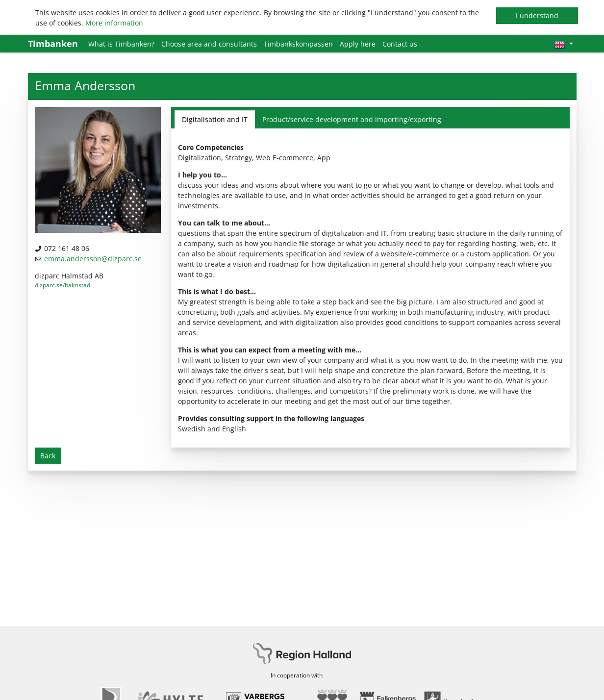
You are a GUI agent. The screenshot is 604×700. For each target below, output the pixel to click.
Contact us (400, 44)
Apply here (358, 44)
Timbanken (53, 44)
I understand (537, 15)
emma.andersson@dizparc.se (93, 259)
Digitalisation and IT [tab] (215, 119)
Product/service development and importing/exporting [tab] (352, 119)
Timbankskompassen (298, 44)
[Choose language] (564, 44)
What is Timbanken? (121, 44)
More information (114, 23)
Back (48, 456)
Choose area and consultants (209, 44)
